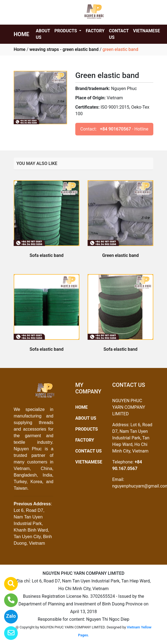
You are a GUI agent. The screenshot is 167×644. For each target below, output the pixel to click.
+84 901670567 (115, 129)
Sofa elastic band (47, 255)
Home (20, 49)
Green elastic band (120, 255)
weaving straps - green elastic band (64, 49)
